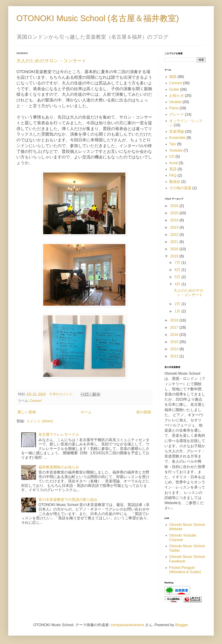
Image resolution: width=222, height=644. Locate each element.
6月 (178, 270)
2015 (175, 342)
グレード (177, 114)
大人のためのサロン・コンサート (51, 61)
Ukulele (175, 102)
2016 (175, 335)
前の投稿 (144, 412)
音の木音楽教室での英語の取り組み (68, 500)
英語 (173, 169)
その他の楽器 (180, 188)
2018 (175, 320)
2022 (175, 235)
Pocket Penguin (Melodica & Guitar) (185, 570)
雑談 (173, 77)
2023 (175, 227)
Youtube (176, 150)
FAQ (173, 175)
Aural (173, 163)
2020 (175, 249)
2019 (175, 256)
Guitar (174, 89)
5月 (178, 277)
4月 (178, 284)
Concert (36, 401)
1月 (178, 311)
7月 (178, 263)
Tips (173, 144)
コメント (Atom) (39, 421)
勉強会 (175, 182)
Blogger (181, 625)
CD (172, 157)
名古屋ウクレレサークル (59, 434)
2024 (175, 220)
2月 (178, 304)
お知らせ (177, 96)
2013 (175, 356)
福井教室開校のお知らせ (59, 467)
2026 (175, 206)
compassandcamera (127, 625)
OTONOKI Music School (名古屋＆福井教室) (98, 18)
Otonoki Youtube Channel (183, 538)
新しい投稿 (27, 412)
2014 (175, 349)
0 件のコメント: (62, 394)
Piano (174, 108)
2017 (175, 327)
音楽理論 (177, 131)
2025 (175, 213)
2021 (175, 242)
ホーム (86, 412)
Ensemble (177, 138)
